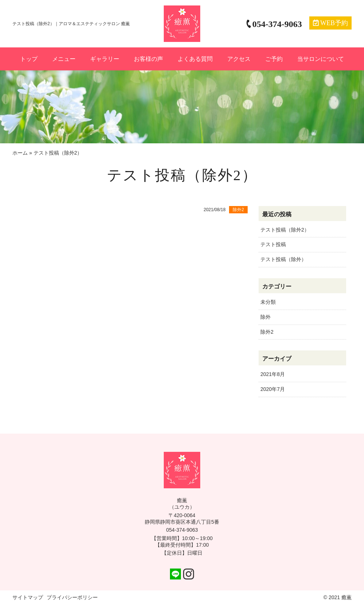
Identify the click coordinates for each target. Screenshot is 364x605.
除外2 (267, 332)
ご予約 (274, 59)
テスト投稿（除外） (283, 259)
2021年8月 (273, 374)
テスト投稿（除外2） (285, 230)
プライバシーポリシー (72, 597)
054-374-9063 (182, 530)
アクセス (239, 59)
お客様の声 (148, 59)
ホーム (20, 153)
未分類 (268, 302)
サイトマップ (28, 597)
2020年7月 (273, 389)
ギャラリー (105, 59)
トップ (29, 59)
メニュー (64, 59)
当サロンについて (321, 59)
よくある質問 (195, 59)
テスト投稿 (273, 244)
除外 (266, 317)
